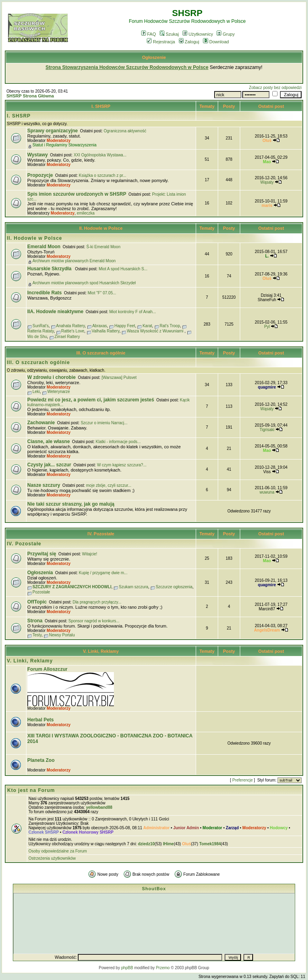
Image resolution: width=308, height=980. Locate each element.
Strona (35, 621)
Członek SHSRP (44, 832)
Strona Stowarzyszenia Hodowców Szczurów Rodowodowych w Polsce (127, 67)
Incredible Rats (45, 293)
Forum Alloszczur (47, 669)
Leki (36, 392)
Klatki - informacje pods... (118, 442)
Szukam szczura (133, 587)
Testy (37, 635)
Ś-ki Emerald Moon (103, 247)
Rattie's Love (73, 331)
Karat (147, 326)
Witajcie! (90, 554)
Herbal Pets (41, 720)
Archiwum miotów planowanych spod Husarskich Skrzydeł (84, 283)
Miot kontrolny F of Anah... (133, 312)
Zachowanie (41, 423)
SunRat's (41, 326)
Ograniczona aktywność (125, 131)
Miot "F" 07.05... (102, 293)
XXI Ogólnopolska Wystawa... (100, 155)
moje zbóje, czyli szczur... (109, 485)
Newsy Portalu (62, 635)
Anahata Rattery (71, 326)
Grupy (226, 34)
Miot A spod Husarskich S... (123, 269)
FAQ (149, 34)
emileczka (85, 213)
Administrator (156, 828)
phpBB (127, 968)
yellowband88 (99, 807)
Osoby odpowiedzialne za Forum (58, 851)
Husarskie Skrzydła (50, 269)
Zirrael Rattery (67, 337)
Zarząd (232, 828)
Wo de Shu (37, 337)
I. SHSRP (101, 106)
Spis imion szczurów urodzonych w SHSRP (77, 194)
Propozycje (40, 175)
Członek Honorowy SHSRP (88, 832)
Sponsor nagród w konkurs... (94, 621)
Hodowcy (279, 828)
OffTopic (37, 602)
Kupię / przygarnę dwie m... (103, 573)
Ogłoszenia (40, 573)
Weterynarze (59, 392)
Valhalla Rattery (106, 331)
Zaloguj (189, 42)
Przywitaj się (42, 554)
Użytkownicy (198, 34)
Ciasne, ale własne (49, 441)
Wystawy (37, 155)
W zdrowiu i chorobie (52, 377)
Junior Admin (186, 828)
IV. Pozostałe (101, 534)
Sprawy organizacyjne (53, 131)
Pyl (267, 327)
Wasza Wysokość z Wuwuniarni (156, 331)
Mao (267, 162)
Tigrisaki (267, 430)
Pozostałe (41, 592)
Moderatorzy (58, 141)
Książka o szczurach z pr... (103, 175)
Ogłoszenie (154, 57)
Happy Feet (125, 326)
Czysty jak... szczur (49, 465)
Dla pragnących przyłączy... (97, 602)
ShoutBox (154, 889)
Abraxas (100, 326)
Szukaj (169, 34)
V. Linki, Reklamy (101, 651)
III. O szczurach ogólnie (101, 353)
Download (216, 42)
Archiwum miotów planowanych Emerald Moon (74, 261)
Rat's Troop (170, 326)
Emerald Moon (44, 247)
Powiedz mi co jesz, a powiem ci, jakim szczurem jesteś (91, 400)
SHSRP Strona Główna (30, 96)
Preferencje (242, 780)
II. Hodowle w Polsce (101, 228)
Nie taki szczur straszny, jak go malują (71, 504)
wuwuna (267, 492)
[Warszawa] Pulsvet (119, 378)
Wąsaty (267, 182)
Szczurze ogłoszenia (174, 587)
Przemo (163, 968)
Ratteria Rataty (41, 331)
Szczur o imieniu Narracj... (104, 423)
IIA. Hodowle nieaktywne (55, 312)
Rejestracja (161, 42)
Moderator (212, 828)
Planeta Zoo (41, 760)
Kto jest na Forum (31, 790)
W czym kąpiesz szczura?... (122, 465)
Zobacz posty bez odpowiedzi (275, 88)
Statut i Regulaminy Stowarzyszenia (65, 145)
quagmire (267, 387)
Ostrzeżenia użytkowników (52, 858)
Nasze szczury (44, 485)
